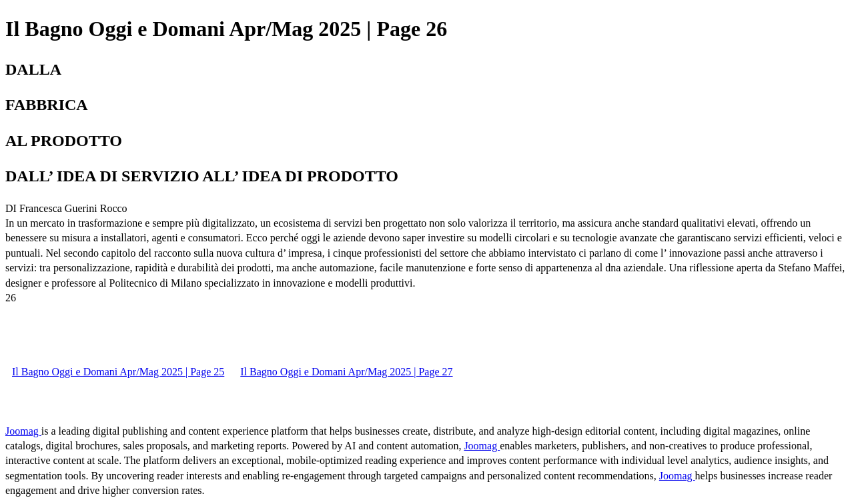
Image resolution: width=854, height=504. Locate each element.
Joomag (23, 431)
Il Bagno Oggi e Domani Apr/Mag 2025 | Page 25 (118, 372)
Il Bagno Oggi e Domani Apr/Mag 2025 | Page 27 (346, 372)
